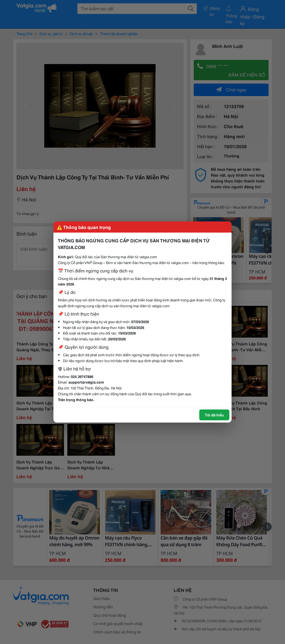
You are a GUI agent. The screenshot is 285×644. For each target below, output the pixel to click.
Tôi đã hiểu (214, 415)
